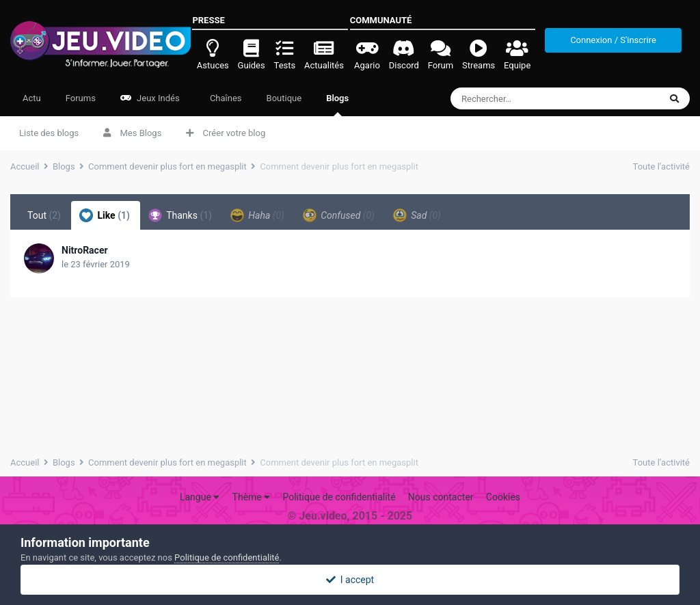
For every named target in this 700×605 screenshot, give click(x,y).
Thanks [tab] (180, 215)
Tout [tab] (44, 215)
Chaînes (225, 98)
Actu (32, 98)
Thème (252, 497)
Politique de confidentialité (339, 497)
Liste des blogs (49, 133)
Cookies (503, 497)
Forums (81, 98)
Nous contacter (441, 497)
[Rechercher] (530, 98)
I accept (350, 580)
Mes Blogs (132, 133)
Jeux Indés (150, 98)
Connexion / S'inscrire (613, 40)
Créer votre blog (226, 133)
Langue (200, 497)
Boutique (284, 98)
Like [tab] (105, 215)
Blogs (337, 105)
